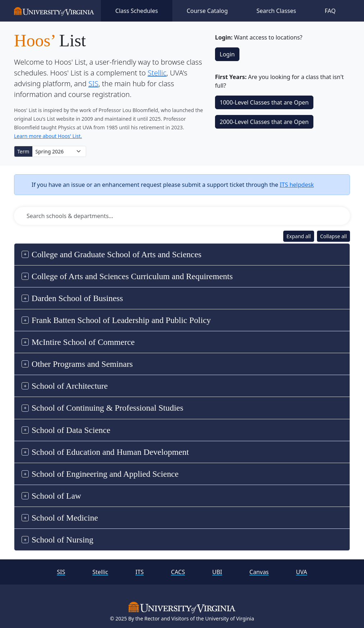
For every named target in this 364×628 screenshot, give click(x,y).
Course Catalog (207, 11)
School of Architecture (70, 386)
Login (227, 54)
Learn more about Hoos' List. (48, 136)
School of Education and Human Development (110, 452)
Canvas (259, 572)
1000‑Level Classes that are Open (264, 102)
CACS (178, 572)
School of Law (56, 496)
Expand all (299, 236)
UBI (217, 572)
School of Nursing (62, 540)
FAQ (330, 11)
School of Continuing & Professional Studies (108, 408)
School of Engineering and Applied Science (105, 474)
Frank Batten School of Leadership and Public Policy (121, 320)
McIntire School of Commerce (83, 342)
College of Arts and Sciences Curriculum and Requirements (132, 276)
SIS (93, 84)
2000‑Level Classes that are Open (264, 122)
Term (23, 151)
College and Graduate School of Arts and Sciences (116, 254)
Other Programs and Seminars (82, 364)
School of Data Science (71, 430)
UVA (302, 572)
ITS (139, 572)
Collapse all (333, 236)
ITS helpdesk (297, 185)
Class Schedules (137, 11)
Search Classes (276, 11)
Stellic (157, 73)
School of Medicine (65, 518)
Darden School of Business (77, 298)
